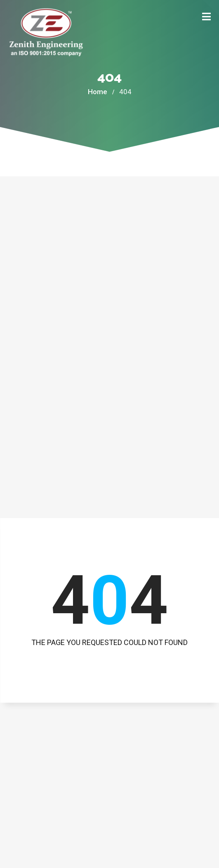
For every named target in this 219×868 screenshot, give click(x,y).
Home (98, 92)
